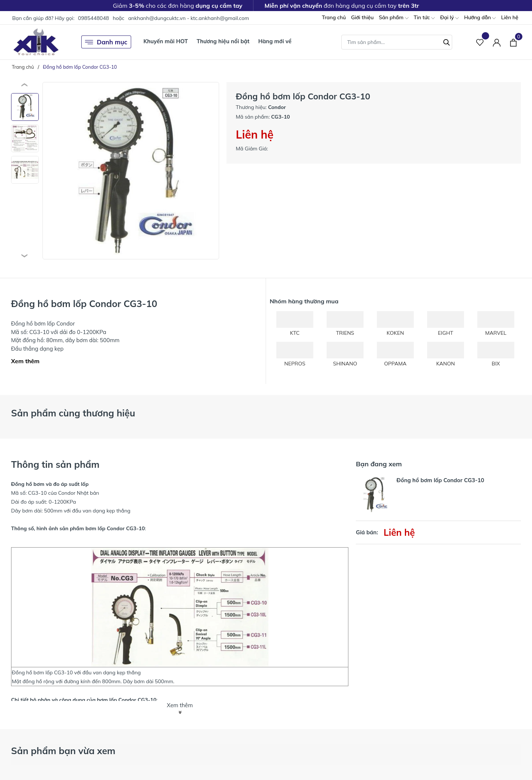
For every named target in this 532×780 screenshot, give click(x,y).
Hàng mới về (275, 41)
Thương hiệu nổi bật (223, 41)
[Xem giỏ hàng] (513, 42)
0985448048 (93, 18)
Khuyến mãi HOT (166, 41)
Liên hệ (510, 17)
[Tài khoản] (497, 42)
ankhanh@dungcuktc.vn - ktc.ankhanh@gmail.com (189, 18)
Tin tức (424, 18)
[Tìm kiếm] (447, 41)
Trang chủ (334, 17)
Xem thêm (25, 361)
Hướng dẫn (480, 18)
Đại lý (449, 18)
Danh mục (106, 42)
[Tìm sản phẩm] (397, 42)
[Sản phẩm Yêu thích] (480, 42)
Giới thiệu (362, 17)
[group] (131, 171)
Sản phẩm (393, 18)
